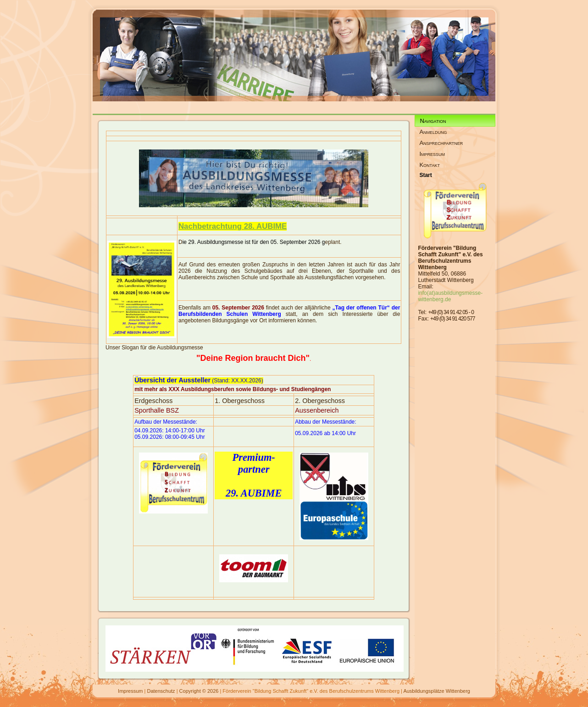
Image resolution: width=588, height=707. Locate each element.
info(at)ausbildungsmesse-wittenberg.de (450, 296)
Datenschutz (161, 691)
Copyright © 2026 (199, 691)
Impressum (130, 691)
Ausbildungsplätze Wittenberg (437, 691)
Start (425, 175)
